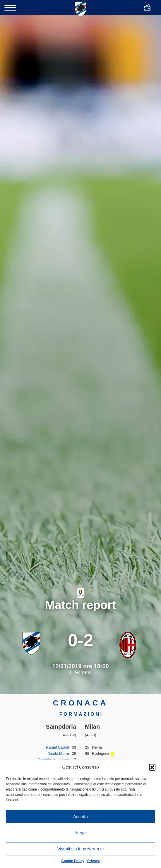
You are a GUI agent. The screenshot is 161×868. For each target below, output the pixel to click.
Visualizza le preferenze (81, 849)
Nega (80, 833)
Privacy (94, 861)
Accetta (80, 817)
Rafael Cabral (58, 747)
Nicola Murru (58, 753)
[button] (152, 767)
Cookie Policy (73, 861)
